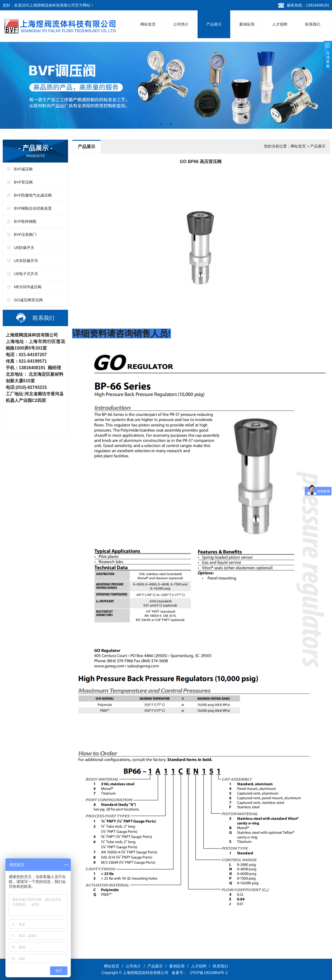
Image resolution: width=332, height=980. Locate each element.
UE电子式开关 (26, 274)
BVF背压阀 (23, 182)
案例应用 (247, 24)
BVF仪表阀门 (25, 235)
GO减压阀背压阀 (28, 300)
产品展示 (214, 24)
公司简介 (181, 24)
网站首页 (148, 24)
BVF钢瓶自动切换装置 (33, 208)
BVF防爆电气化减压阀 (33, 195)
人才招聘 (280, 24)
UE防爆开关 (24, 248)
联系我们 (313, 24)
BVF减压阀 (23, 169)
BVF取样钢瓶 (25, 221)
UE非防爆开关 (26, 261)
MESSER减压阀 (28, 287)
